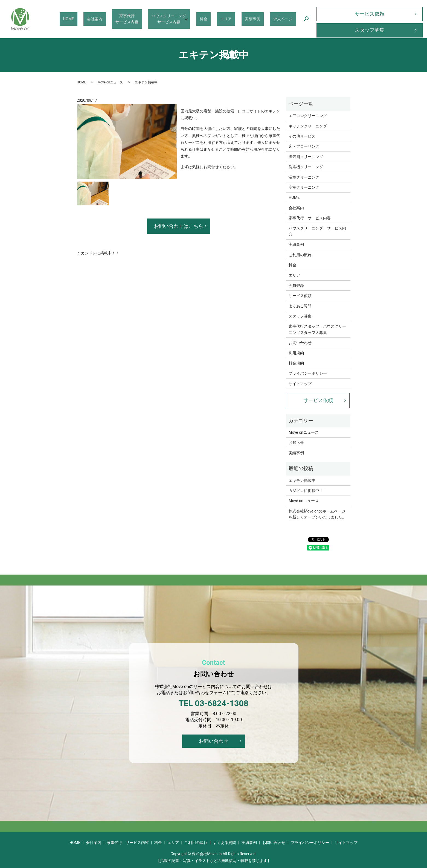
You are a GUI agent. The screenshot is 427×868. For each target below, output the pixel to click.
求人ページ (286, 19)
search (306, 19)
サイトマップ (300, 384)
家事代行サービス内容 (152, 19)
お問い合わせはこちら (179, 226)
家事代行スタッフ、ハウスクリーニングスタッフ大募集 (317, 329)
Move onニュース (111, 82)
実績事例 (261, 19)
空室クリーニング (304, 187)
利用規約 (296, 353)
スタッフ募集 (370, 30)
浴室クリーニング (304, 177)
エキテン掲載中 (302, 480)
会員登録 (296, 286)
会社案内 (126, 19)
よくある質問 (300, 306)
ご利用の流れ (300, 255)
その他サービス (302, 136)
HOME (105, 19)
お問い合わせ (300, 343)
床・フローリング (304, 146)
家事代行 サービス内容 (310, 218)
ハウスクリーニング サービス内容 (317, 231)
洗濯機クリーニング (306, 167)
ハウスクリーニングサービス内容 (189, 19)
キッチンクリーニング (308, 126)
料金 (222, 19)
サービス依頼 (370, 14)
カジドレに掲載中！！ (100, 253)
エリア (240, 19)
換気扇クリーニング (306, 157)
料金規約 (296, 363)
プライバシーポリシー (308, 373)
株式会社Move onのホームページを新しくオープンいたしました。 (317, 514)
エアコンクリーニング (308, 116)
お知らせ (296, 442)
